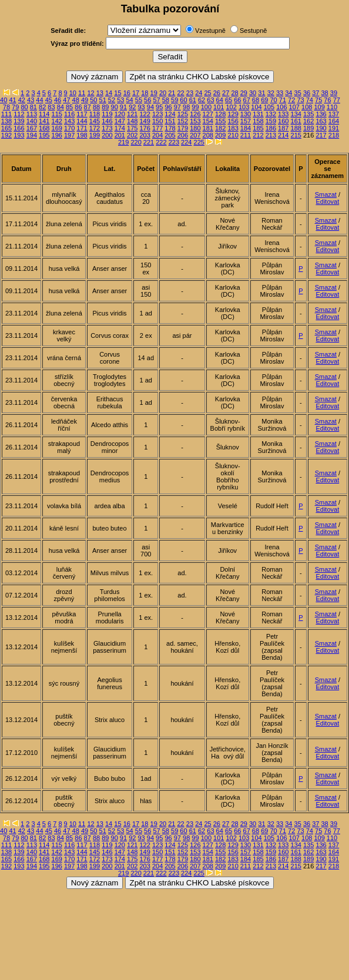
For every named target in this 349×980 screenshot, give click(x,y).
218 (334, 135)
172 (95, 128)
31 (261, 93)
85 (69, 107)
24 (199, 93)
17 (136, 93)
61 (193, 100)
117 (82, 114)
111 (6, 114)
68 (256, 100)
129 (233, 114)
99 (195, 107)
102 (231, 107)
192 (6, 135)
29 (244, 93)
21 (172, 93)
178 (170, 128)
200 (107, 135)
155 (220, 121)
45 (49, 100)
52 (112, 100)
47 (66, 100)
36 (307, 93)
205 (170, 135)
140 (32, 121)
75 (318, 100)
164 (334, 121)
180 (195, 128)
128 (220, 114)
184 (246, 128)
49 (85, 100)
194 (32, 135)
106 (281, 107)
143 (69, 121)
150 (157, 121)
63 (210, 100)
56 (147, 100)
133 (283, 114)
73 (300, 100)
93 (141, 107)
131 (258, 114)
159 (271, 121)
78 (6, 107)
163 (321, 121)
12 (90, 93)
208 (208, 135)
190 (321, 128)
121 (132, 114)
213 (271, 135)
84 (61, 107)
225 (199, 142)
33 (280, 93)
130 (246, 114)
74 (310, 100)
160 (283, 121)
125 (183, 114)
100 (206, 107)
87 (88, 107)
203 (145, 135)
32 (271, 93)
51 (103, 100)
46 (58, 100)
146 (107, 121)
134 (296, 114)
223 (174, 142)
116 (69, 114)
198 (82, 135)
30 (253, 93)
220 (136, 142)
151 (170, 121)
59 (174, 100)
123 (157, 114)
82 (42, 107)
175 (132, 128)
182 (220, 128)
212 (258, 135)
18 (145, 93)
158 (258, 121)
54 (129, 100)
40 (4, 100)
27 (226, 93)
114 (44, 114)
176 (145, 128)
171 (82, 128)
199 (95, 135)
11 (82, 93)
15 (118, 93)
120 (120, 114)
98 (186, 107)
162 (308, 121)
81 (33, 107)
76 (327, 100)
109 (319, 107)
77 (337, 100)
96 (168, 107)
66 (237, 100)
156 (233, 121)
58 (166, 100)
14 (109, 93)
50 (93, 100)
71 (283, 100)
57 (156, 100)
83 (51, 107)
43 (31, 100)
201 (120, 135)
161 (296, 121)
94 (150, 107)
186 (271, 128)
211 (246, 135)
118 (95, 114)
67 (247, 100)
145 (95, 121)
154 (208, 121)
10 (73, 93)
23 (190, 93)
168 (44, 128)
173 (107, 128)
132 (271, 114)
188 (296, 128)
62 (202, 100)
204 (157, 135)
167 (32, 128)
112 (19, 114)
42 (22, 100)
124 (170, 114)
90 (115, 107)
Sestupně (253, 31)
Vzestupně (210, 31)
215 (296, 135)
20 (163, 93)
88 (96, 107)
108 (307, 107)
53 (120, 100)
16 (127, 93)
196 (57, 135)
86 (78, 107)
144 (82, 121)
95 (159, 107)
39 (334, 93)
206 (183, 135)
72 (291, 100)
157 (246, 121)
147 (120, 121)
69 (264, 100)
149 (145, 121)
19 (154, 93)
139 (19, 121)
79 (15, 107)
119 (107, 114)
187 (283, 128)
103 (244, 107)
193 (19, 135)
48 (76, 100)
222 (161, 142)
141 (44, 121)
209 (220, 135)
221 (149, 142)
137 (334, 114)
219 (123, 142)
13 (100, 93)
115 (57, 114)
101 (219, 107)
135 (308, 114)
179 (183, 128)
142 (57, 121)
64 (220, 100)
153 (195, 121)
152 (183, 121)
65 (229, 100)
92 (132, 107)
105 (269, 107)
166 (19, 128)
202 (132, 135)
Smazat (326, 194)
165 (6, 128)
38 (325, 93)
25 (207, 93)
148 (132, 121)
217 (321, 135)
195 (44, 135)
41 (12, 100)
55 (139, 100)
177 (157, 128)
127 (208, 114)
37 (316, 93)
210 (233, 135)
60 (183, 100)
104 (256, 107)
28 (234, 93)
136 (321, 114)
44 (39, 100)
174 (120, 128)
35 (298, 93)
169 (57, 128)
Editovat (327, 202)
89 (105, 107)
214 (283, 135)
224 (186, 142)
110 (332, 107)
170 (69, 128)
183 (233, 128)
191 (334, 128)
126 (195, 114)
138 (6, 121)
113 (32, 114)
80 (24, 107)
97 (177, 107)
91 (123, 107)
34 (288, 93)
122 (145, 114)
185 (258, 128)
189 (308, 128)
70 (273, 100)
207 (195, 135)
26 (217, 93)
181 (208, 128)
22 (181, 93)
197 (69, 135)
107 (294, 107)
